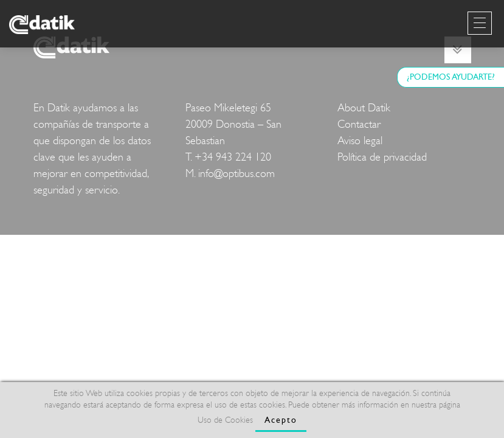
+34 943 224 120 (233, 157)
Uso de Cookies (225, 420)
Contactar (359, 124)
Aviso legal (360, 141)
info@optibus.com (236, 174)
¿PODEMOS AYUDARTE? (451, 77)
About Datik (364, 108)
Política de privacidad (382, 157)
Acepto (281, 420)
